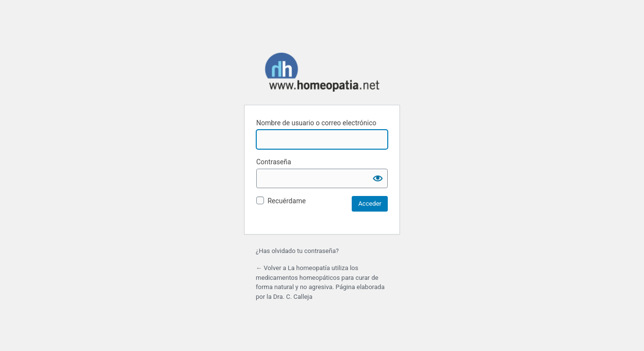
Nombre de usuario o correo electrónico (316, 123)
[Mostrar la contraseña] (378, 178)
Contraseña (274, 162)
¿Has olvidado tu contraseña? (297, 251)
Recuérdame (286, 201)
